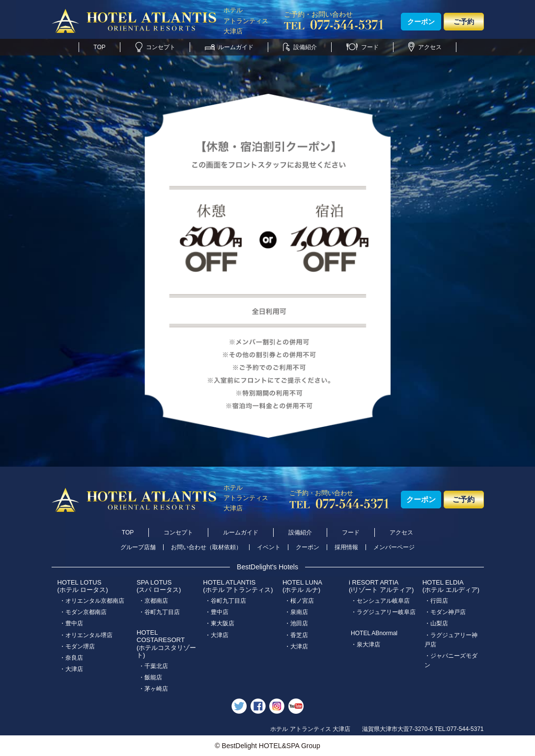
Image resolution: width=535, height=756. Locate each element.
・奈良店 (71, 658)
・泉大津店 (366, 644)
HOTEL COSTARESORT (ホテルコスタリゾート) (166, 644)
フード (363, 47)
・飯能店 (150, 677)
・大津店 (71, 669)
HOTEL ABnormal (374, 633)
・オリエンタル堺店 (86, 635)
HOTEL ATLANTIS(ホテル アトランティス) (238, 586)
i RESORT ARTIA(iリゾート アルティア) (381, 586)
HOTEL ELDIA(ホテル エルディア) (451, 586)
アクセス (425, 47)
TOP (99, 47)
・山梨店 (436, 623)
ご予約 (464, 22)
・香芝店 (296, 635)
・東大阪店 (220, 623)
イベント (269, 547)
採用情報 (346, 547)
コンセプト (155, 47)
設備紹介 (300, 47)
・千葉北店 (153, 666)
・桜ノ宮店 (299, 601)
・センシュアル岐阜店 (380, 601)
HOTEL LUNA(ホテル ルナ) (302, 586)
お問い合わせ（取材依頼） (206, 547)
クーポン (421, 22)
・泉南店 (296, 612)
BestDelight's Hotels (267, 567)
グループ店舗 (138, 547)
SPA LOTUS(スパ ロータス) (159, 586)
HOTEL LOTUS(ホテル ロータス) (83, 586)
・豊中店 (71, 623)
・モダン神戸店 (445, 612)
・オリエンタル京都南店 (92, 601)
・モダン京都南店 (83, 612)
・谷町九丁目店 (159, 612)
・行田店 (436, 601)
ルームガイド (229, 47)
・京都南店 (153, 601)
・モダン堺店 (77, 646)
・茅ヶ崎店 (153, 689)
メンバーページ (394, 547)
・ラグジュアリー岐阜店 (383, 612)
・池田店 (296, 623)
